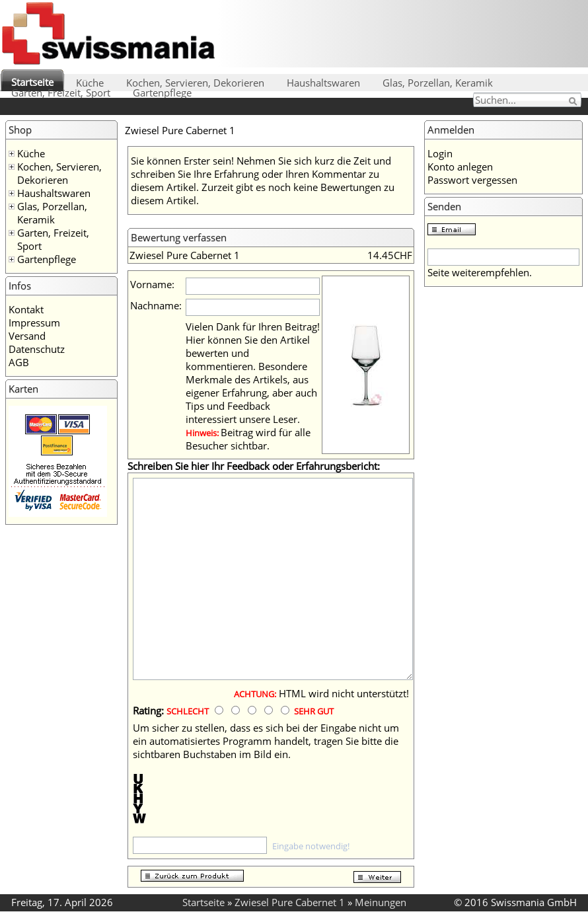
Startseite (32, 82)
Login (440, 153)
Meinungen (381, 902)
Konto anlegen (460, 167)
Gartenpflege (162, 93)
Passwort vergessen (472, 180)
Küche (90, 83)
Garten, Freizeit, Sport (61, 93)
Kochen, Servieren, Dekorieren (195, 83)
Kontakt (26, 309)
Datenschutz (37, 349)
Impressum (34, 323)
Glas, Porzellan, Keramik (438, 83)
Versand (27, 336)
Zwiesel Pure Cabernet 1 (290, 902)
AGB (19, 362)
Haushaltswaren (323, 83)
